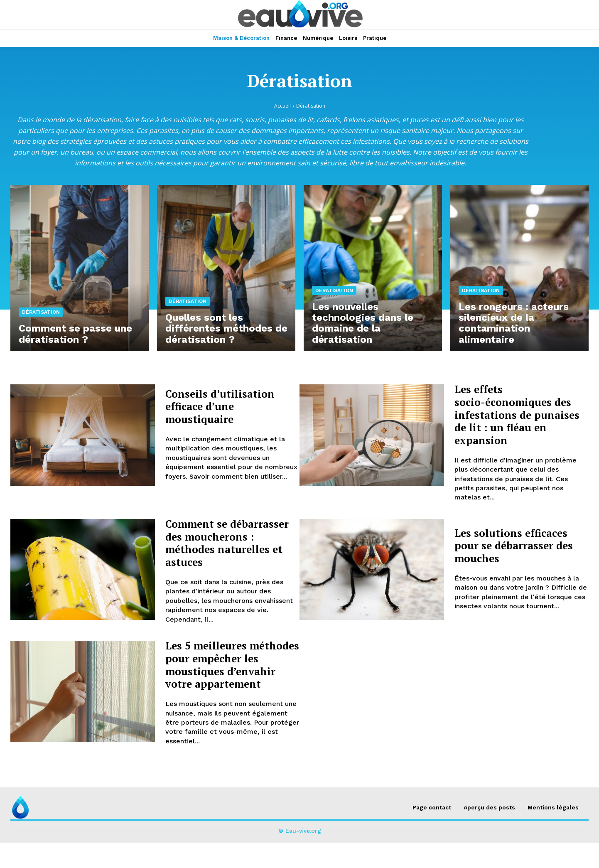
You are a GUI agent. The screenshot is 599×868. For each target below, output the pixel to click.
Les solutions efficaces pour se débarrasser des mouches (521, 545)
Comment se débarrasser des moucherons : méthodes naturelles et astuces (231, 549)
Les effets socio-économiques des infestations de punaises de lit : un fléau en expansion (520, 414)
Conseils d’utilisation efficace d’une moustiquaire (227, 406)
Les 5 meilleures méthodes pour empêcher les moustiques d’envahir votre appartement (227, 684)
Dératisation (41, 314)
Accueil (282, 106)
